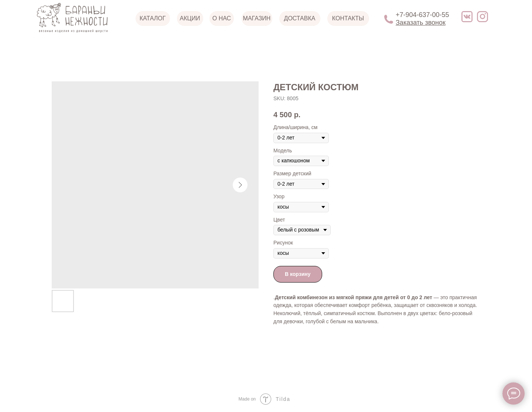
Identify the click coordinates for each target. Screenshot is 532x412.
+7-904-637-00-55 (422, 15)
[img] (467, 17)
